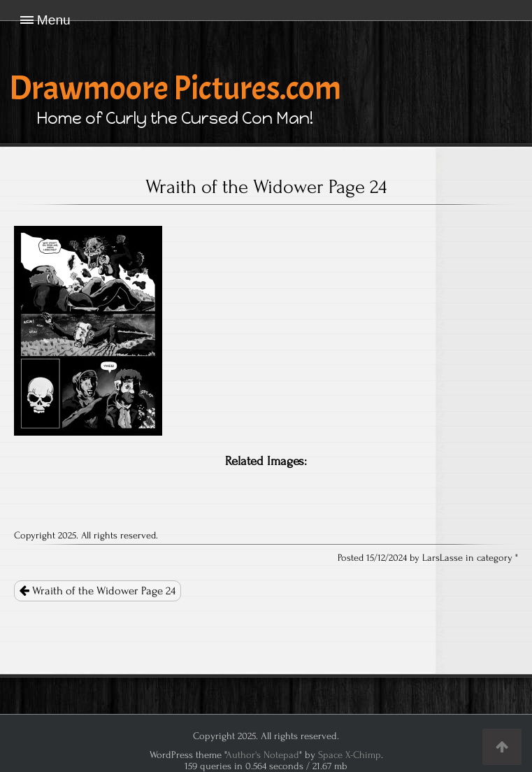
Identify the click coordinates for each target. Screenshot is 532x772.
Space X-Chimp (350, 755)
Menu (54, 20)
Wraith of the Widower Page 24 (98, 591)
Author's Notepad (263, 755)
